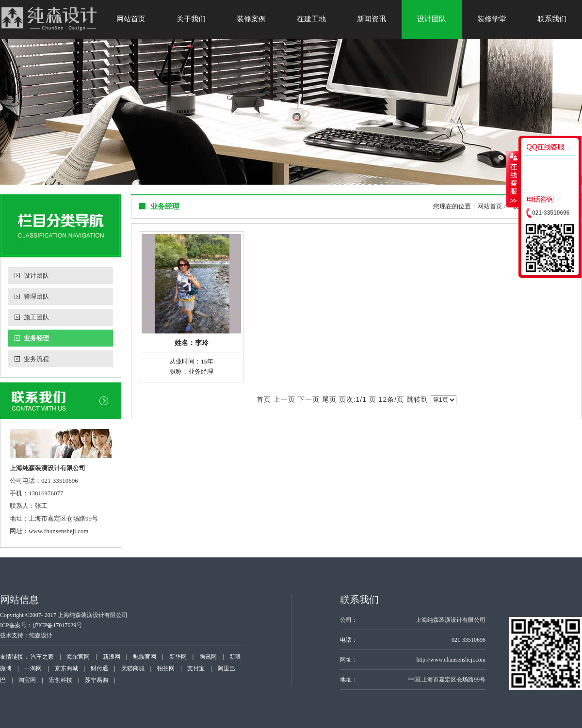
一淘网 (33, 668)
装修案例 (251, 19)
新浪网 (112, 657)
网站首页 (131, 19)
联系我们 (552, 19)
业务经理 (36, 338)
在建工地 (311, 19)
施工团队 (36, 317)
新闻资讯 (372, 19)
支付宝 (196, 668)
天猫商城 (133, 668)
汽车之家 (42, 657)
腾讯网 (208, 657)
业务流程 (36, 359)
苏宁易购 (97, 680)
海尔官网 (78, 657)
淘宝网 (27, 680)
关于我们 (191, 19)
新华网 (178, 657)
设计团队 (432, 19)
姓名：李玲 (192, 343)
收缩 (513, 179)
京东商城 (66, 668)
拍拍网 (166, 668)
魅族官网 (145, 657)
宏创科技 (61, 680)
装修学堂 (492, 19)
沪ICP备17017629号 (57, 625)
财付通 (99, 668)
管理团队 (36, 296)
